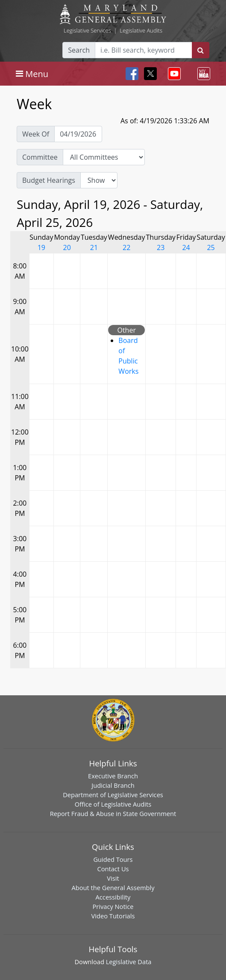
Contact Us (113, 869)
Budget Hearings (49, 180)
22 (126, 247)
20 (67, 247)
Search (79, 50)
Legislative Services (87, 30)
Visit (113, 878)
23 (161, 247)
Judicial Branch (113, 785)
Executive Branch (113, 776)
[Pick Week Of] (78, 134)
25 (211, 247)
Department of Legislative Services (113, 795)
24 (186, 247)
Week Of (36, 134)
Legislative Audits (141, 30)
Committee (40, 157)
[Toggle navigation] (32, 74)
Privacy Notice (113, 906)
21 (94, 247)
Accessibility (113, 897)
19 (41, 247)
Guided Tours (113, 859)
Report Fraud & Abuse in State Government (113, 813)
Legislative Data (129, 962)
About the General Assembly (113, 888)
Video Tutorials (113, 916)
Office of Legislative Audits (113, 804)
